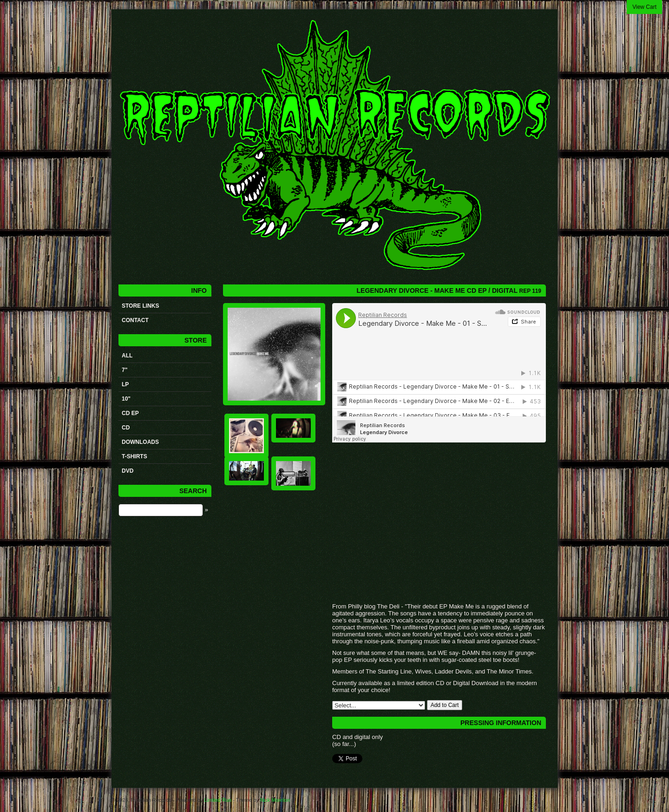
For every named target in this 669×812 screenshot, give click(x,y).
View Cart (644, 7)
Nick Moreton (275, 800)
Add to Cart (445, 705)
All (127, 356)
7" (125, 370)
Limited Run (218, 800)
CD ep (130, 413)
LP (125, 384)
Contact (135, 320)
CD (126, 428)
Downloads (140, 442)
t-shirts (134, 456)
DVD (128, 471)
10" (126, 399)
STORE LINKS (140, 306)
